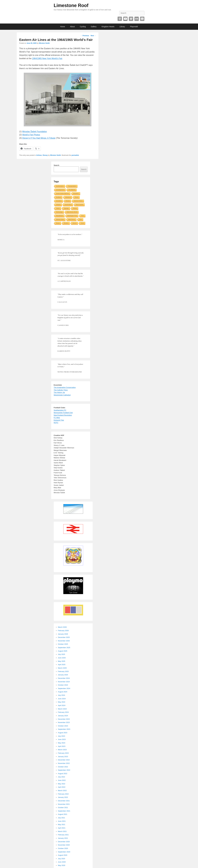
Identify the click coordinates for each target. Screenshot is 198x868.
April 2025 (62, 665)
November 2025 (64, 641)
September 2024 (64, 688)
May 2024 (62, 702)
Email (142, 19)
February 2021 (63, 835)
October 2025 (63, 644)
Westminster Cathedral (62, 395)
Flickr (137, 19)
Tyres (82, 223)
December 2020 (64, 842)
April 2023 (62, 746)
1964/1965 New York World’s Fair (47, 58)
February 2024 (63, 712)
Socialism (59, 201)
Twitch (58, 208)
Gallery (94, 27)
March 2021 (62, 831)
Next (93, 36)
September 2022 (64, 770)
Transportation (72, 186)
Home (62, 27)
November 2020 (64, 845)
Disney (45, 155)
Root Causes (80, 205)
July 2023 (62, 736)
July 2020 (62, 859)
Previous (85, 36)
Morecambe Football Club (63, 413)
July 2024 (62, 695)
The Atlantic (72, 190)
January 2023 (63, 757)
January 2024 (63, 716)
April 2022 (62, 787)
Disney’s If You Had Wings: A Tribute (39, 138)
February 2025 (63, 671)
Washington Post (72, 216)
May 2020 (62, 865)
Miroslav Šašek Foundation (35, 132)
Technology (59, 212)
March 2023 (62, 750)
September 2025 (64, 648)
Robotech (76, 193)
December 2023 (64, 719)
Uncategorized (60, 190)
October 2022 (63, 767)
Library (122, 27)
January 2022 (63, 797)
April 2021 (62, 828)
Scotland (59, 197)
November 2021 (64, 804)
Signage (66, 208)
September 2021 (64, 811)
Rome (77, 197)
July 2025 (62, 654)
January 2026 (63, 634)
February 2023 (63, 753)
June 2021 (62, 821)
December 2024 (64, 678)
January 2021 (63, 838)
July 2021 (62, 818)
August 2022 (63, 774)
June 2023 (62, 739)
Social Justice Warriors (63, 193)
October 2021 (63, 808)
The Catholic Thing (61, 390)
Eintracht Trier (59, 420)
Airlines (39, 155)
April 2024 (62, 705)
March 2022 (62, 791)
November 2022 (64, 763)
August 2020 (63, 855)
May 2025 (62, 661)
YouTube (125, 19)
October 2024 (63, 685)
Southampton (60, 186)
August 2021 (63, 814)
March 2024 (62, 709)
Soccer (75, 223)
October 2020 (63, 848)
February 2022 (63, 794)
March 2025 (62, 668)
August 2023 (63, 733)
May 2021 (62, 824)
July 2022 (62, 777)
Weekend (68, 197)
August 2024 (63, 692)
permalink (75, 155)
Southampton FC (60, 410)
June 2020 (62, 862)
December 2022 (64, 760)
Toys (81, 219)
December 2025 (64, 637)
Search (56, 165)
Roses (58, 223)
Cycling (83, 27)
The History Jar (59, 392)
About (72, 27)
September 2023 (64, 729)
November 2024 (64, 682)
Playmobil (134, 27)
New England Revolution (63, 415)
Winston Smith (44, 43)
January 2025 (63, 675)
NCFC (56, 423)
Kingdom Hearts (108, 27)
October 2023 (63, 726)
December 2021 (64, 801)
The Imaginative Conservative (65, 387)
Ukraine (58, 205)
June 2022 (62, 780)
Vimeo (131, 19)
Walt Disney (72, 219)
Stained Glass (60, 219)
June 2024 (62, 699)
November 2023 (64, 722)
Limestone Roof (71, 5)
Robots (75, 208)
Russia (68, 201)
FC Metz (57, 418)
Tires (83, 216)
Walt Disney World (72, 212)
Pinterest (120, 19)
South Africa (68, 205)
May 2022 (62, 784)
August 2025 (63, 651)
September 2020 (64, 852)
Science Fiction (78, 201)
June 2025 (62, 658)
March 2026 (62, 627)
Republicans (60, 216)
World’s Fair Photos (31, 135)
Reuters (66, 223)
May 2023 (62, 743)
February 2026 (63, 631)
